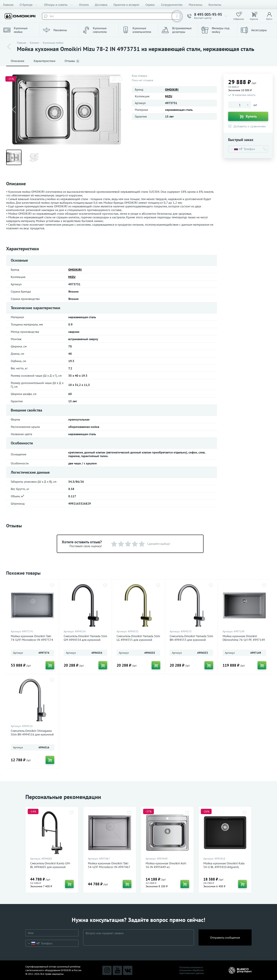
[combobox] (235, 149)
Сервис (150, 5)
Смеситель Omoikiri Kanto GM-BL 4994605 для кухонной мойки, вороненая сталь (50, 867)
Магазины (196, 5)
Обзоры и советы (58, 5)
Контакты (215, 5)
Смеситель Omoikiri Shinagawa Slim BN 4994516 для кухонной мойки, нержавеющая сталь (32, 734)
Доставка (101, 5)
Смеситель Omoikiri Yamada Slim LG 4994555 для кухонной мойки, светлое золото (138, 640)
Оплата (84, 5)
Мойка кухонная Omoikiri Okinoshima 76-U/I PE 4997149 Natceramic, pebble (244, 640)
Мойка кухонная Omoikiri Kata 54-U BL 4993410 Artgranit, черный (224, 867)
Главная (8, 5)
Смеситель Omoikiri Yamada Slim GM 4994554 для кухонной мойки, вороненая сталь (85, 640)
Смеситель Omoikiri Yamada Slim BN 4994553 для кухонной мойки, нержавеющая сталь (191, 640)
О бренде (29, 5)
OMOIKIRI (172, 89)
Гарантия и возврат (126, 5)
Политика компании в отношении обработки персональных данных (192, 970)
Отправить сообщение (225, 937)
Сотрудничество (172, 5)
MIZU (169, 96)
